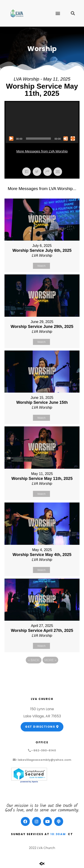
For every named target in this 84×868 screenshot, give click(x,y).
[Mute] (66, 139)
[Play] (11, 139)
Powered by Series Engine (42, 672)
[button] (58, 13)
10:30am (58, 834)
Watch (41, 266)
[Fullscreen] (73, 139)
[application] (42, 122)
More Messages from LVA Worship (42, 151)
